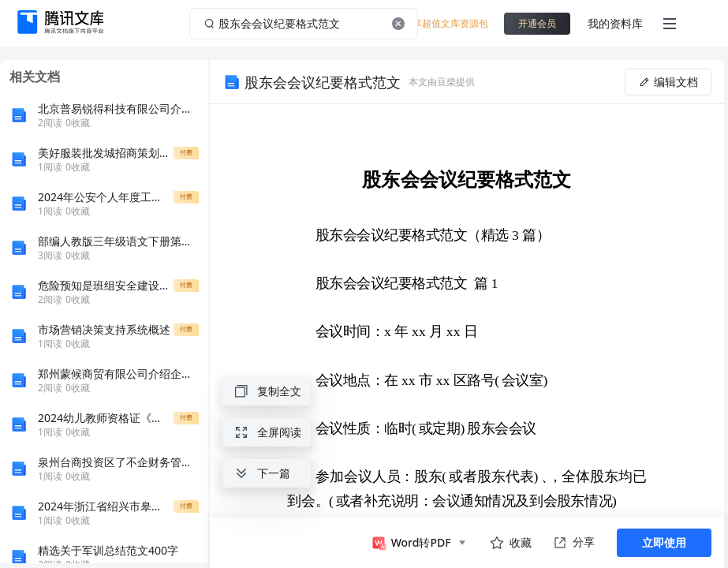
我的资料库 (615, 23)
